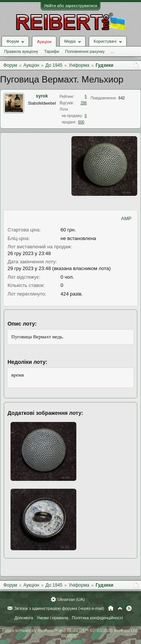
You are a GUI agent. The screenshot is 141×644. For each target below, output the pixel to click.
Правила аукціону (21, 51)
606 (81, 122)
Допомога (23, 618)
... (112, 51)
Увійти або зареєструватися (71, 6)
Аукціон (44, 42)
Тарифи (52, 51)
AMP (126, 218)
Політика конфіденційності (97, 618)
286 (84, 103)
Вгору (120, 608)
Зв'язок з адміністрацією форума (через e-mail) (59, 608)
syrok (42, 96)
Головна (111, 608)
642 (122, 98)
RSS (129, 608)
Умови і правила (52, 618)
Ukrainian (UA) (71, 599)
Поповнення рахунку (85, 51)
